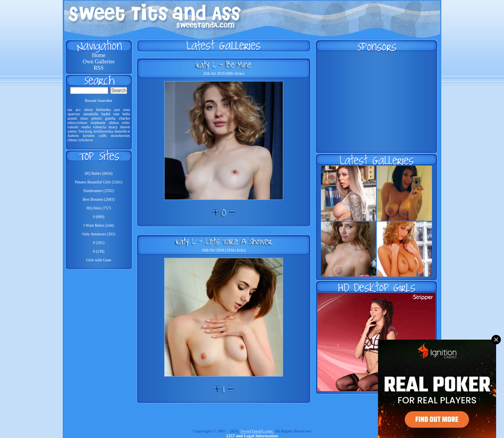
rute (117, 114)
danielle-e (122, 131)
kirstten (89, 136)
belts (126, 114)
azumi (72, 118)
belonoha (103, 110)
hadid (106, 114)
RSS (99, 68)
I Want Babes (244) (99, 225)
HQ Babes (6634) (99, 173)
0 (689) (99, 217)
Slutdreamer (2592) (98, 191)
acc (78, 110)
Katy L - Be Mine (224, 65)
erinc (126, 123)
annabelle (91, 114)
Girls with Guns (99, 260)
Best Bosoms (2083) (99, 199)
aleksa (114, 123)
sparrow (74, 114)
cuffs (103, 136)
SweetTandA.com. (257, 431)
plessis (97, 118)
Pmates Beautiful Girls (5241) (98, 182)
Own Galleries (99, 62)
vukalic (73, 127)
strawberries (120, 136)
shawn (125, 127)
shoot (89, 110)
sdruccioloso (77, 123)
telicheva (86, 140)
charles (124, 118)
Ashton (73, 136)
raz (70, 110)
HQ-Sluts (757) (99, 208)
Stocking (85, 131)
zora (127, 110)
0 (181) (99, 243)
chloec (72, 140)
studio (86, 127)
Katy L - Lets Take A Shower (224, 241)
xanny (72, 131)
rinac (84, 118)
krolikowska (103, 131)
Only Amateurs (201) (99, 234)
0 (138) (99, 251)
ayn (117, 110)
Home (98, 55)
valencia (99, 127)
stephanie (98, 123)
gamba (110, 118)
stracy (113, 127)
